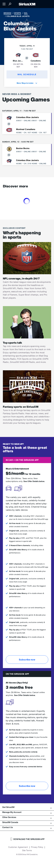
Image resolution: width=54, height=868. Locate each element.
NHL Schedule (27, 74)
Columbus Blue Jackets (28, 117)
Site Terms (27, 850)
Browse (7, 13)
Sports (18, 13)
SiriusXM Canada (27, 822)
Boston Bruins (23, 148)
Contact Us (27, 827)
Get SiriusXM (27, 807)
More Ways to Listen (27, 83)
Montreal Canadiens (26, 129)
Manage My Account (27, 812)
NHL (26, 13)
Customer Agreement (18, 847)
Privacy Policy (37, 847)
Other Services (27, 817)
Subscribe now (27, 660)
